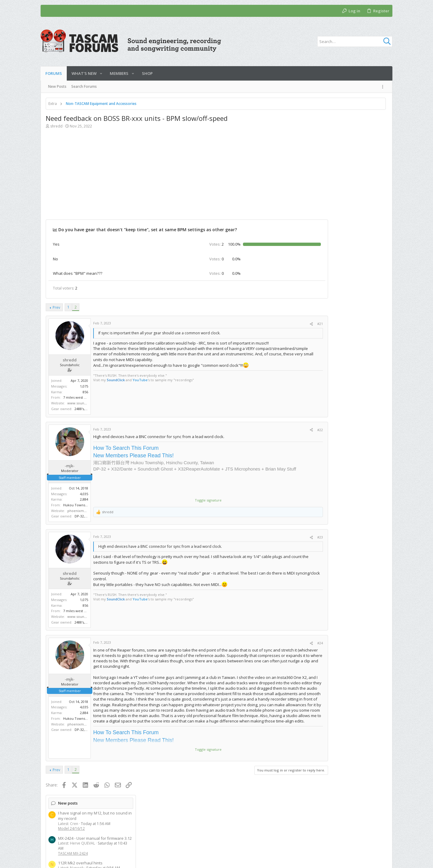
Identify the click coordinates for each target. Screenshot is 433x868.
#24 (284, 643)
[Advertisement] (169, 177)
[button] (101, 74)
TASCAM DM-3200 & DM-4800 (335, 210)
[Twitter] (376, 859)
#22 (284, 430)
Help (365, 838)
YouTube (140, 380)
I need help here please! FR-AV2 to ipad (345, 381)
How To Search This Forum (126, 448)
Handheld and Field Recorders (335, 396)
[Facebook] (367, 859)
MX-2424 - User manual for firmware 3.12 (346, 155)
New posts (319, 120)
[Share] (276, 324)
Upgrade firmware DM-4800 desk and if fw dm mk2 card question (345, 222)
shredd (56, 126)
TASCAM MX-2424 (324, 170)
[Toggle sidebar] (384, 87)
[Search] (355, 41)
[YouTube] (385, 859)
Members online (325, 597)
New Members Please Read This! (134, 455)
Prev (56, 307)
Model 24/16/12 (323, 146)
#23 (284, 537)
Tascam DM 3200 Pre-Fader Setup (340, 200)
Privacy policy (342, 838)
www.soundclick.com (84, 403)
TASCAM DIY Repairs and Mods (336, 190)
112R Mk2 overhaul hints (332, 180)
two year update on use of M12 (338, 356)
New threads (322, 256)
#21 (284, 324)
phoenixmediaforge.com (88, 511)
